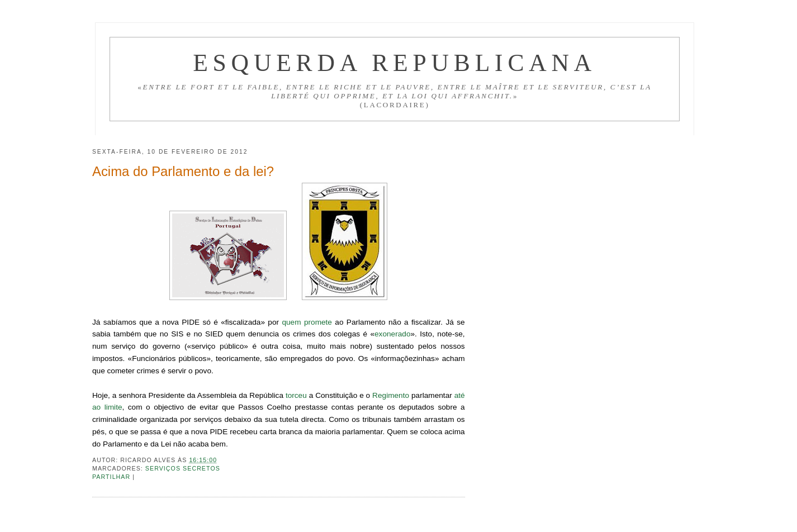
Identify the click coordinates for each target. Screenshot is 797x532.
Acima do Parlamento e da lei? (183, 171)
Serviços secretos (183, 468)
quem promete (307, 322)
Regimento (391, 395)
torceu (296, 395)
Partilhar (112, 477)
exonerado (392, 334)
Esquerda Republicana (395, 63)
